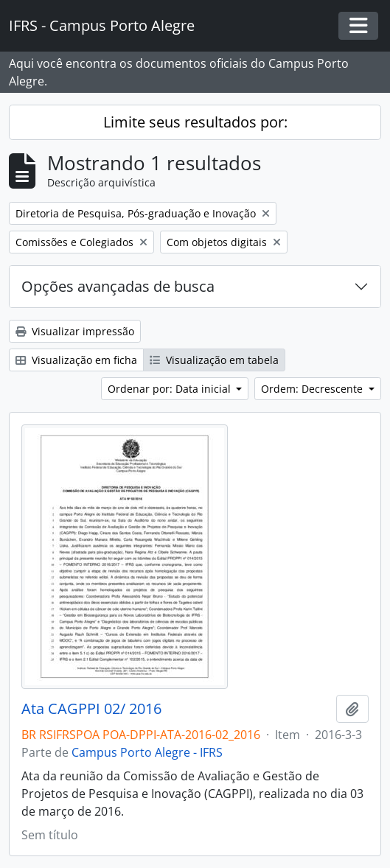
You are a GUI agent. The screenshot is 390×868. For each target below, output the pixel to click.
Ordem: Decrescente (313, 389)
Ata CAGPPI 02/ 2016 (91, 709)
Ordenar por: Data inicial (171, 389)
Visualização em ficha (76, 360)
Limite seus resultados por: (195, 122)
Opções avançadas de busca (118, 286)
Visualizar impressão (75, 331)
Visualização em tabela (214, 360)
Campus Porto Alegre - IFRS (147, 752)
